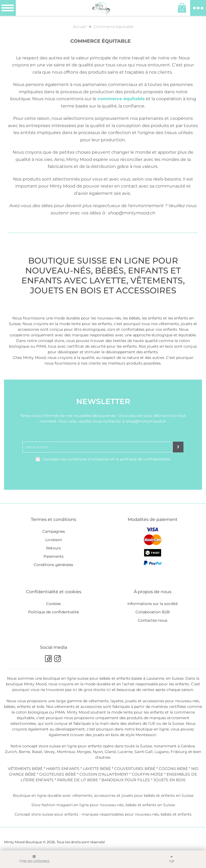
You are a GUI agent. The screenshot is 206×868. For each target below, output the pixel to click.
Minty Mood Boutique (23, 842)
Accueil (80, 27)
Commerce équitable (113, 27)
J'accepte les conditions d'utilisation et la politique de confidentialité (106, 459)
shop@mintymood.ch (132, 213)
